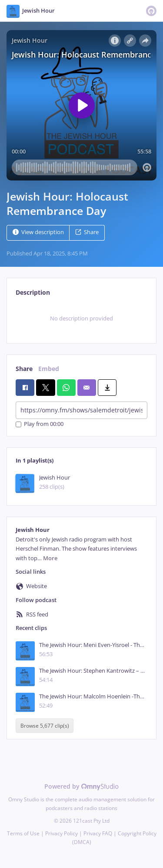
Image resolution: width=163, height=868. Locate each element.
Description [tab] (33, 292)
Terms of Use (23, 833)
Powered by (81, 786)
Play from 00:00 (40, 424)
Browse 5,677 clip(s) (45, 726)
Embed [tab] (49, 369)
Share (87, 232)
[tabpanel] (81, 319)
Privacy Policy (62, 833)
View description (38, 232)
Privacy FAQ (98, 833)
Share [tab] (24, 369)
